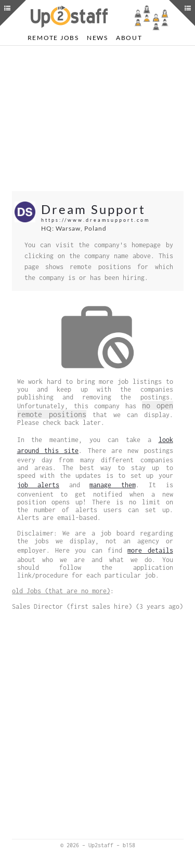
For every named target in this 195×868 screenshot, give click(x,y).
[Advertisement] (98, 118)
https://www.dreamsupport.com (95, 220)
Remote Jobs (53, 38)
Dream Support (93, 209)
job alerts (38, 485)
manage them (113, 485)
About (129, 38)
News (97, 38)
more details (150, 550)
